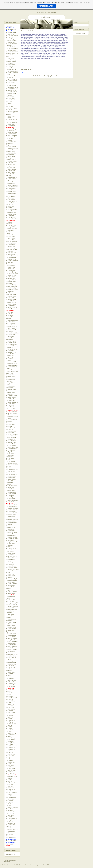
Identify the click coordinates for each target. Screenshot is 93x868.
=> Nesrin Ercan (11, 238)
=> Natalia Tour (10, 336)
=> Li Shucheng (10, 131)
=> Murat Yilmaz (11, 347)
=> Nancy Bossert (11, 147)
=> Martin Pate (10, 704)
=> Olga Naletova (11, 450)
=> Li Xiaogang (10, 720)
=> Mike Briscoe (11, 254)
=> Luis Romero (11, 667)
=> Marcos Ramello (11, 534)
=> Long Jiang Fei (11, 797)
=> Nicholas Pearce (12, 685)
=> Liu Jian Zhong (11, 770)
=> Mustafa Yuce (11, 301)
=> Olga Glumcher (11, 633)
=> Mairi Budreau (11, 212)
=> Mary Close (10, 190)
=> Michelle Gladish (12, 307)
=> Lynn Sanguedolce (12, 71)
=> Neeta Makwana (11, 646)
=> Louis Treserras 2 (12, 818)
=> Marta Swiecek (11, 159)
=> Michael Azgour (11, 248)
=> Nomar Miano (11, 582)
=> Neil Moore (10, 767)
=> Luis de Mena (11, 200)
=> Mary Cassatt (11, 616)
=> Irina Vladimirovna (12, 465)
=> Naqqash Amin (11, 437)
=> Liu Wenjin (10, 815)
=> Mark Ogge (10, 497)
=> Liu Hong (9, 802)
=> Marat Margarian (12, 436)
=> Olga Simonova (11, 452)
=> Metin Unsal (10, 184)
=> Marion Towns (11, 566)
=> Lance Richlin (11, 608)
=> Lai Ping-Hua (11, 400)
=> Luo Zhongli (10, 666)
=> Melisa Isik (10, 375)
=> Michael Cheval (11, 556)
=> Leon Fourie (10, 370)
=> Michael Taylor (11, 42)
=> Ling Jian (9, 37)
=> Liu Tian (9, 725)
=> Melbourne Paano (12, 580)
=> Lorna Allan (10, 564)
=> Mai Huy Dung (11, 656)
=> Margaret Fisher (11, 81)
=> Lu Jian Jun (10, 730)
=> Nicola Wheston (11, 241)
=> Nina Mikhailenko (12, 486)
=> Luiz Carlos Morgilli (12, 274)
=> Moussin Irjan (11, 478)
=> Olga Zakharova (11, 122)
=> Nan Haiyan (10, 34)
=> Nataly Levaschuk (12, 185)
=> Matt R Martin (11, 172)
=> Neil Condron (11, 585)
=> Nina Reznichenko (12, 187)
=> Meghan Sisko (11, 627)
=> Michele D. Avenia (12, 76)
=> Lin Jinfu (9, 717)
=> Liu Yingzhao (11, 735)
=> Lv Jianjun (10, 799)
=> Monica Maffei (11, 492)
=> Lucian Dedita (11, 225)
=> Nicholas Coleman (12, 320)
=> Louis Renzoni (11, 548)
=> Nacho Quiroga (11, 272)
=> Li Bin (9, 703)
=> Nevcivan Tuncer (12, 349)
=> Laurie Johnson (11, 201)
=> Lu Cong (9, 357)
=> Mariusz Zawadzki (12, 508)
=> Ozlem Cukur (11, 558)
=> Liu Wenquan (11, 748)
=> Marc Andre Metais (12, 539)
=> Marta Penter (11, 65)
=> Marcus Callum (11, 762)
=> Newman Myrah (11, 108)
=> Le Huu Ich (10, 601)
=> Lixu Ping (10, 106)
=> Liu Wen (9, 786)
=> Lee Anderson (11, 134)
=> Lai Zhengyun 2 (11, 746)
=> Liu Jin (9, 805)
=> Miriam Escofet (11, 192)
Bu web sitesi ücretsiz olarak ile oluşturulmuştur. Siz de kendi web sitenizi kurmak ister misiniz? (46, 5)
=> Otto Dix (9, 624)
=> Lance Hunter (11, 768)
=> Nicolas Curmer (11, 643)
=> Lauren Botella (11, 169)
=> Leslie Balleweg (11, 412)
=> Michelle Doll (11, 600)
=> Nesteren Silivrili (11, 420)
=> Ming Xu (9, 810)
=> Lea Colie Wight (11, 396)
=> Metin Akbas (10, 560)
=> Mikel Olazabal (11, 100)
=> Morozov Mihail (11, 476)
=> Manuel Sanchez (12, 177)
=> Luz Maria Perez (12, 47)
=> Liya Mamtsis (11, 462)
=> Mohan (9, 719)
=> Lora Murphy (11, 687)
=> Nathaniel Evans (12, 568)
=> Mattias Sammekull (12, 150)
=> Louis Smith (10, 216)
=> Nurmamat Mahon (12, 812)
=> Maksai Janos (11, 90)
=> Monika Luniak (11, 662)
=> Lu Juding (10, 744)
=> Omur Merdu (11, 823)
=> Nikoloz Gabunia (12, 449)
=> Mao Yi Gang (11, 701)
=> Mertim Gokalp (11, 299)
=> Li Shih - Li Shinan (12, 807)
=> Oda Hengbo (11, 712)
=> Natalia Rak (10, 502)
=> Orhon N (9, 77)
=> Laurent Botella (11, 622)
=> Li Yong (9, 728)
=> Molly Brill (10, 63)
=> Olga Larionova (11, 445)
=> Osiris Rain (10, 198)
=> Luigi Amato (10, 495)
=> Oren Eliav (10, 529)
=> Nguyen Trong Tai (12, 603)
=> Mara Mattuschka (12, 148)
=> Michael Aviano (11, 431)
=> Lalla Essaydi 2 (11, 277)
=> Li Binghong (10, 749)
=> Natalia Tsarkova (12, 444)
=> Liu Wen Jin (10, 58)
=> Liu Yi (9, 757)
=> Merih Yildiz (10, 487)
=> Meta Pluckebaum (12, 519)
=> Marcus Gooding (12, 286)
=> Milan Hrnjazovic (12, 638)
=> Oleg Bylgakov (11, 481)
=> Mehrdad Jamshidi (12, 290)
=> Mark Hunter (10, 593)
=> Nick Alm (9, 163)
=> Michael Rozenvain (12, 569)
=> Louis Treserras (11, 507)
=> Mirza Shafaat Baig (12, 333)
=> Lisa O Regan (11, 563)
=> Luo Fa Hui (10, 678)
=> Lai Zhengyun (11, 217)
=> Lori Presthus (11, 553)
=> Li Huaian (10, 822)
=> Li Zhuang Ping (11, 783)
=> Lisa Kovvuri (10, 196)
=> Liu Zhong (10, 791)
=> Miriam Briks (10, 171)
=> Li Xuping (10, 715)
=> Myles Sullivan (11, 490)
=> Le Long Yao (10, 773)
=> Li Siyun (9, 817)
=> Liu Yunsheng (11, 828)
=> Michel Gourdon (11, 650)
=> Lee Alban (10, 230)
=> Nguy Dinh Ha (11, 658)
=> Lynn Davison (11, 576)
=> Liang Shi (10, 140)
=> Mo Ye (9, 736)
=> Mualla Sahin (11, 354)
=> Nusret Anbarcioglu (12, 346)
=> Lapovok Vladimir (12, 470)
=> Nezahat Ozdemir (12, 52)
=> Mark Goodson (11, 397)
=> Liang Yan (10, 699)
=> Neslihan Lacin (11, 50)
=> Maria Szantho (11, 142)
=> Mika (8, 617)
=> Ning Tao (9, 781)
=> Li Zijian (9, 732)
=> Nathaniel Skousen (12, 36)
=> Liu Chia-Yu (10, 407)
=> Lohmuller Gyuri (11, 505)
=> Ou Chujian (10, 788)
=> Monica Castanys (12, 89)
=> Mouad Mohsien (11, 550)
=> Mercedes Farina (12, 777)
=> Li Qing (9, 794)
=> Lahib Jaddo (10, 544)
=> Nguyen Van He (11, 605)
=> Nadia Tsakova (11, 637)
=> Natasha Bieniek (12, 513)
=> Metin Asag (10, 555)
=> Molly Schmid (11, 640)
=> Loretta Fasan (11, 257)
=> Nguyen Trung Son (12, 606)
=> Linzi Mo (9, 139)
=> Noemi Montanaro (12, 642)
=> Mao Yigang (10, 738)
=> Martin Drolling (11, 288)
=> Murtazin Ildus (11, 479)
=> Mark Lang (10, 355)
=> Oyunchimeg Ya (11, 79)
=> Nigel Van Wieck (12, 542)
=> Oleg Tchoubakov (12, 434)
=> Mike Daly (10, 693)
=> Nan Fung (10, 785)
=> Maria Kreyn (10, 39)
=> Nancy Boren (11, 237)
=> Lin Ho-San (10, 405)
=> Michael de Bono (12, 137)
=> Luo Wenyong (11, 733)
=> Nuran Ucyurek (11, 341)
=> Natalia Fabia (11, 335)
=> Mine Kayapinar (11, 327)
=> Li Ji (8, 751)
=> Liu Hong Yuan (11, 680)
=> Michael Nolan (11, 246)
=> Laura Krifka (10, 499)
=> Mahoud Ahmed (11, 537)
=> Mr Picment (10, 552)
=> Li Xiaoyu (10, 711)
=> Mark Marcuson (11, 364)
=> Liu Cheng (10, 707)
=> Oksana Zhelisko (12, 584)
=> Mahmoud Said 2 (12, 664)
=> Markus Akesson (12, 609)
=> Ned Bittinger (11, 740)
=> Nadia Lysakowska (12, 447)
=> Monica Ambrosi (11, 161)
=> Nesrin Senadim (11, 328)
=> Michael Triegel (11, 294)
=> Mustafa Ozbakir (12, 92)
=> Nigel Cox (10, 251)
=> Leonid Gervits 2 (12, 698)
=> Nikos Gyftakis (11, 304)
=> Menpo (9, 208)
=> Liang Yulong (11, 743)
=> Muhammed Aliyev (12, 417)
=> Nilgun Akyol (10, 124)
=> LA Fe (9, 561)
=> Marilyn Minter (11, 645)
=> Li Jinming (10, 813)
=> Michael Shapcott (12, 830)
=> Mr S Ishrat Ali (11, 441)
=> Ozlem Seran (11, 98)
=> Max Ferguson (11, 253)
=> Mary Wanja (10, 351)
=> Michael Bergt (11, 259)
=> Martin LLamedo (11, 229)
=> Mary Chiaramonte (12, 256)
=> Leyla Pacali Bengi (12, 49)
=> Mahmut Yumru (11, 352)
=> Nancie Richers (11, 182)
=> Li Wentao (10, 714)
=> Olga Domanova (11, 209)
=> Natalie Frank (11, 265)
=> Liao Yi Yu (10, 706)
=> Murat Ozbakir (11, 94)
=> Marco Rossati (11, 219)
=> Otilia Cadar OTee (12, 87)
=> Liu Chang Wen (11, 793)
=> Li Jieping (10, 809)
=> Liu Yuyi (9, 727)
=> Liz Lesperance (11, 323)
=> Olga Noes (10, 682)
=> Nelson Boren (11, 235)
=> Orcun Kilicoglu (11, 330)
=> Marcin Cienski (11, 442)
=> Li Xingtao (10, 741)
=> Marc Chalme (11, 625)
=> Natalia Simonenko (12, 111)
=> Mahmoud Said (11, 362)
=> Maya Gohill (10, 306)
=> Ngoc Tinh (10, 68)
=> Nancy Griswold (11, 132)
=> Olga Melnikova (11, 344)
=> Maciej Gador (11, 648)
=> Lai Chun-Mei (11, 399)
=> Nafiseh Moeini (11, 167)
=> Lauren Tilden (11, 245)
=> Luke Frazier (10, 322)
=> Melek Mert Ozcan (12, 53)
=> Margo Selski (11, 227)
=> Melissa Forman (11, 510)
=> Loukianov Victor (12, 474)
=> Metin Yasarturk (11, 325)
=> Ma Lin (9, 677)
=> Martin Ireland (11, 302)
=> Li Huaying (10, 752)
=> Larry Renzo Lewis (12, 402)
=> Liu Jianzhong (11, 60)
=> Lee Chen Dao (11, 428)
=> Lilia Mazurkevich (12, 500)
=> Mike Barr (10, 312)
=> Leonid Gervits (11, 343)
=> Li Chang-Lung (11, 404)
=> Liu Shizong (10, 796)
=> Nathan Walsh (11, 521)
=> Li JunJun (10, 66)
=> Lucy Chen (10, 429)
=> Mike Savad (10, 433)
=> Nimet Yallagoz (11, 69)
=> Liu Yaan (9, 801)
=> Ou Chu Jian (10, 804)
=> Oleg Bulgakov (11, 511)
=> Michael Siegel (11, 214)
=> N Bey (9, 418)
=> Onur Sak (10, 331)
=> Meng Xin (10, 772)
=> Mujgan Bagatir (11, 635)
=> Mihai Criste (10, 489)
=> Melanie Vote (11, 278)
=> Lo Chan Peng (11, 129)
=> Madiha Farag (11, 285)
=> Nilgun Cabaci (11, 280)
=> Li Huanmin (10, 756)
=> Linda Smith (10, 203)
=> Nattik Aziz (10, 540)
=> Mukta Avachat (11, 61)
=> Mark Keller (10, 574)
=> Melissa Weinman (12, 261)
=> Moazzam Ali (11, 439)
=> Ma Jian (9, 780)
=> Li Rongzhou (11, 759)
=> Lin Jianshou (11, 709)
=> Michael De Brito (12, 249)
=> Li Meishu (10, 760)
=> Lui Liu (9, 110)
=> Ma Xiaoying (10, 754)
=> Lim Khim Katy (11, 86)
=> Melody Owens (11, 243)
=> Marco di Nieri (11, 494)
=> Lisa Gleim (10, 590)
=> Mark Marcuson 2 (12, 654)
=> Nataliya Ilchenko (12, 463)
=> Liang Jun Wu (11, 820)
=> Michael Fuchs (11, 296)
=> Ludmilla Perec (11, 683)
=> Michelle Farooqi (12, 41)
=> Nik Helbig (10, 614)
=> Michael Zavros (11, 515)
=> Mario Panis (10, 211)
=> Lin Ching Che (11, 275)
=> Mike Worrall (10, 527)
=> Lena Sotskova (11, 838)
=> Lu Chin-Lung (11, 409)
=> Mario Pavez (10, 126)
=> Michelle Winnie (11, 592)
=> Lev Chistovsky (11, 723)
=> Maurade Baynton (12, 365)
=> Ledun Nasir (10, 672)
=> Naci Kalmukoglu (12, 135)
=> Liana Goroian (11, 270)
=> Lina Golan (10, 298)
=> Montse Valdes (11, 535)
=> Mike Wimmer (11, 309)
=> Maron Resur (11, 151)
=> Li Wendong (10, 789)
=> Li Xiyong (10, 722)
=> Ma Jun (9, 778)
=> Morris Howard (11, 629)
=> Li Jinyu (9, 102)
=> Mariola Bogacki (11, 523)
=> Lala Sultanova (11, 454)
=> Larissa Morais (11, 188)
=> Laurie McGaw (11, 240)
